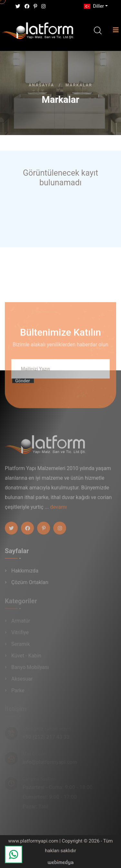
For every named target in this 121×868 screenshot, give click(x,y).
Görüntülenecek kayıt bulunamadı (60, 178)
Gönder (23, 383)
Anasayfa (41, 85)
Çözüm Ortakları (30, 585)
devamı (58, 509)
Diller (93, 6)
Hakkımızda (25, 573)
